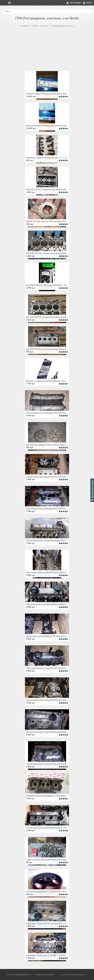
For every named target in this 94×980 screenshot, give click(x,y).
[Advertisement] (47, 48)
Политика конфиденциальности (19, 974)
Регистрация (75, 3)
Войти (89, 3)
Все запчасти (25, 26)
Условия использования (45, 974)
